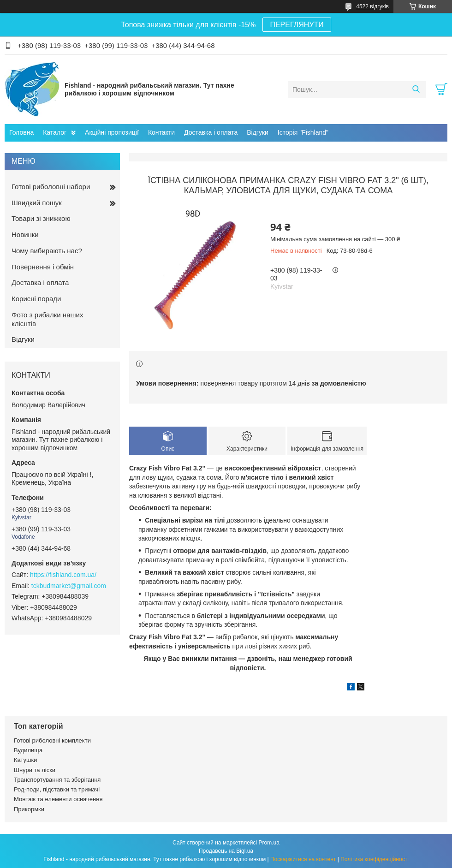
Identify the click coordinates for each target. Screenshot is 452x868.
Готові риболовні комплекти (52, 740)
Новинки (25, 235)
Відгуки (258, 132)
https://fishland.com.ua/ (63, 575)
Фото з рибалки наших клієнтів (47, 319)
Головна (21, 132)
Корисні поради (36, 299)
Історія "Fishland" (303, 132)
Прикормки (29, 809)
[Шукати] (416, 89)
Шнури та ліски (35, 770)
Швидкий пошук (37, 203)
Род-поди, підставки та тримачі (57, 789)
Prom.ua (269, 843)
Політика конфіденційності (375, 859)
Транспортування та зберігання (57, 780)
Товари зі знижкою (41, 218)
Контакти (161, 132)
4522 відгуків (372, 6)
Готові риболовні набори (51, 187)
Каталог (55, 132)
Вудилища (28, 750)
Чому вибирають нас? (47, 251)
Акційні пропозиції (112, 132)
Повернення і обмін (43, 267)
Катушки (26, 760)
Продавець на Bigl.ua (226, 851)
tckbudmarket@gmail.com (69, 586)
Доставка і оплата (211, 132)
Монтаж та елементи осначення (58, 799)
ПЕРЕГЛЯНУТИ (297, 25)
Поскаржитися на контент (303, 859)
